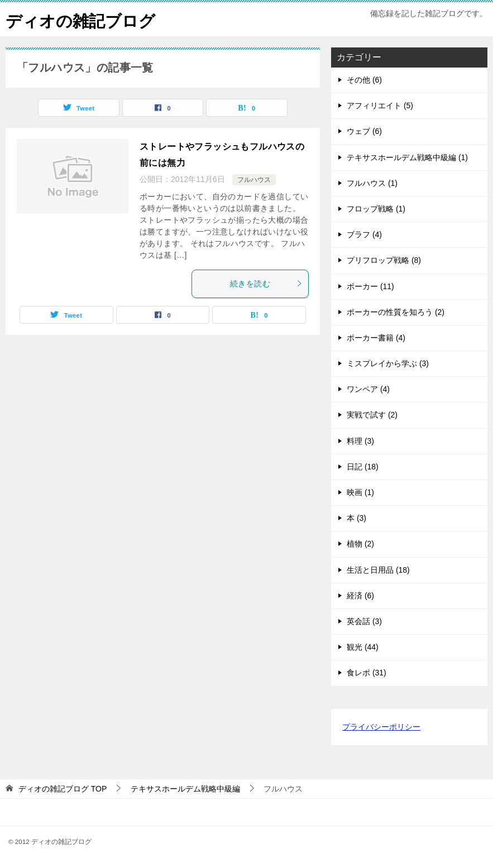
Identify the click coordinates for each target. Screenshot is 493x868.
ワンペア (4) (368, 389)
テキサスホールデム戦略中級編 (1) (407, 157)
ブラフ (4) (364, 234)
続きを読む (266, 284)
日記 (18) (363, 467)
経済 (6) (360, 596)
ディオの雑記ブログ (83, 19)
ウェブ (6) (364, 131)
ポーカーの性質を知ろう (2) (396, 312)
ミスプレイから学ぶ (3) (388, 363)
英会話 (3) (364, 621)
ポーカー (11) (370, 286)
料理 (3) (360, 441)
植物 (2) (360, 544)
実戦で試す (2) (372, 415)
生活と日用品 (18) (378, 570)
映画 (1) (360, 492)
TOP (63, 789)
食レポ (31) (367, 673)
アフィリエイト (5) (380, 105)
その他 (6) (364, 80)
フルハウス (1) (372, 183)
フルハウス (254, 180)
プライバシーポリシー (381, 727)
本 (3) (356, 518)
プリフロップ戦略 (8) (384, 260)
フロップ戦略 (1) (376, 209)
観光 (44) (363, 647)
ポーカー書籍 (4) (376, 338)
